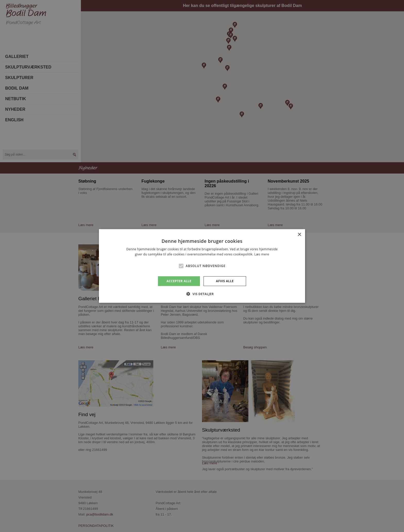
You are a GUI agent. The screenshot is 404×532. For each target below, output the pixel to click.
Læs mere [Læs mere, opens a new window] (262, 254)
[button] (181, 266)
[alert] (202, 266)
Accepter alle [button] (179, 281)
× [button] (299, 235)
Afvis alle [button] (225, 281)
